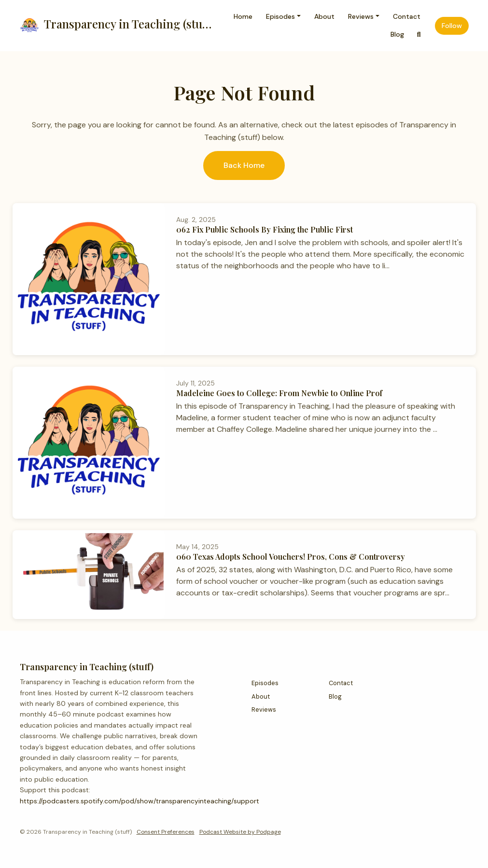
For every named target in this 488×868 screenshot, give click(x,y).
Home (243, 16)
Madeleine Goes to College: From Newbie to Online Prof (279, 393)
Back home (244, 165)
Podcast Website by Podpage (240, 832)
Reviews (361, 16)
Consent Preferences (166, 832)
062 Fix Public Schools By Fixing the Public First (265, 229)
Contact (407, 16)
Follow (452, 26)
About (324, 16)
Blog (397, 34)
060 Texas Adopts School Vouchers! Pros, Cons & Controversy (291, 557)
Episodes (280, 16)
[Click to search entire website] (419, 34)
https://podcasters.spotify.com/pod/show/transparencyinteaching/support (139, 801)
